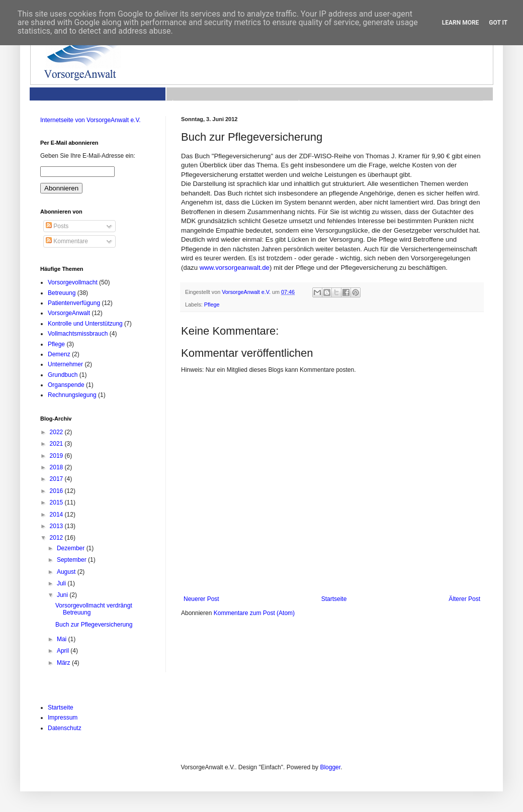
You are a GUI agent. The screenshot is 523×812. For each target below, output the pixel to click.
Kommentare (67, 241)
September (72, 560)
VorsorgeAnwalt (69, 313)
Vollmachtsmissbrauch (78, 334)
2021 (57, 444)
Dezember (72, 548)
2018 (57, 467)
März (64, 663)
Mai (63, 639)
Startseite (334, 599)
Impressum (63, 718)
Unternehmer (65, 364)
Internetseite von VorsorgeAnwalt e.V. (91, 120)
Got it (498, 23)
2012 (57, 538)
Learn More (461, 23)
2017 (57, 479)
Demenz (59, 354)
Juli (62, 583)
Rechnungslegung (72, 395)
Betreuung (62, 293)
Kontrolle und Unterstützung (85, 324)
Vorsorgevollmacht (73, 282)
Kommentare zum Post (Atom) (254, 613)
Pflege (212, 304)
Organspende (66, 385)
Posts (57, 226)
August (67, 572)
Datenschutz (65, 728)
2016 (57, 491)
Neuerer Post (201, 599)
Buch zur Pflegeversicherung (94, 625)
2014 (57, 515)
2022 (57, 432)
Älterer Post (464, 599)
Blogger (330, 767)
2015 (57, 502)
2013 (57, 526)
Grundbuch (63, 375)
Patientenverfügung (74, 303)
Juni (63, 595)
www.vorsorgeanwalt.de (235, 268)
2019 (57, 456)
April (64, 651)
